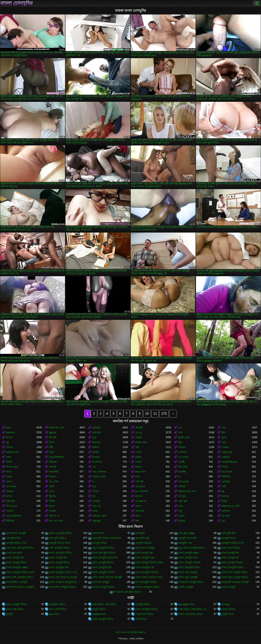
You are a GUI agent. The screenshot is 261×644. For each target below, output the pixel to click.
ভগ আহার (11, 487)
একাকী (181, 462)
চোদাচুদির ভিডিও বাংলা (233, 543)
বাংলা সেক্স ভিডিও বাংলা (190, 614)
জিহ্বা (224, 501)
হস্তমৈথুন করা (12, 452)
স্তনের (52, 506)
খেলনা (138, 452)
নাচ (94, 496)
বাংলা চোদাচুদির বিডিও (189, 568)
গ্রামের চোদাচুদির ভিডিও (61, 533)
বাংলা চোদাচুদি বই (230, 558)
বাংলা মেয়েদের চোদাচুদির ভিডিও (64, 582)
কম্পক (9, 496)
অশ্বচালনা (11, 433)
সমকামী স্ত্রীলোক (229, 462)
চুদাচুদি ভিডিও (99, 609)
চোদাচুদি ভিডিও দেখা (16, 543)
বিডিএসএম (12, 506)
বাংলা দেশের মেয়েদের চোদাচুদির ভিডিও (150, 577)
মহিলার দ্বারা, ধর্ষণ (187, 491)
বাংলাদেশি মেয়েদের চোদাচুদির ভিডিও (21, 587)
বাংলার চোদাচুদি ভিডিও (104, 587)
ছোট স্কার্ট (183, 501)
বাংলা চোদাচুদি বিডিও (59, 563)
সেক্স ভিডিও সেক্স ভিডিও (104, 604)
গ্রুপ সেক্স (53, 482)
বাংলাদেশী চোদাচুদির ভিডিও (62, 587)
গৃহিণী (52, 487)
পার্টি (224, 487)
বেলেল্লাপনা (141, 501)
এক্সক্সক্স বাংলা (99, 614)
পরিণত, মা (54, 516)
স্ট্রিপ (180, 442)
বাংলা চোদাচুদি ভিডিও (103, 563)
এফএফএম (184, 482)
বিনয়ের (96, 457)
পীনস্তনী (139, 428)
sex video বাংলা (186, 604)
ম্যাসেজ (225, 496)
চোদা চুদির (140, 533)
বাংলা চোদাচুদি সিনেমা (232, 563)
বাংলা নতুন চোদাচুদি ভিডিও (235, 577)
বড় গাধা (226, 516)
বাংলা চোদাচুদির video (17, 568)
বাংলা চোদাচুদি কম (230, 553)
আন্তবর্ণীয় (54, 472)
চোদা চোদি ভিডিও (58, 609)
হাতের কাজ (227, 472)
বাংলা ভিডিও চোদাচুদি (17, 582)
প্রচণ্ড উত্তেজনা (13, 516)
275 (164, 414)
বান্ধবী (138, 457)
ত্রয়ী (137, 447)
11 (155, 414)
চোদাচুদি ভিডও (229, 538)
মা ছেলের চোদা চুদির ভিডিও (127, 592)
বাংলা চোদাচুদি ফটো (188, 558)
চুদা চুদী (9, 614)
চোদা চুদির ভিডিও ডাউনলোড (107, 538)
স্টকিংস (96, 447)
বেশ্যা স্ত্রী (139, 482)
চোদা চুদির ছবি (228, 533)
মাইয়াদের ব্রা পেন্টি (230, 506)
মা (179, 477)
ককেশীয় (182, 472)
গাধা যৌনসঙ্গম (99, 472)
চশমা (138, 477)
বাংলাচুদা (226, 604)
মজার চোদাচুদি (228, 587)
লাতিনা (96, 491)
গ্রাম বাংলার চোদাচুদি (16, 533)
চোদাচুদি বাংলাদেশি (187, 538)
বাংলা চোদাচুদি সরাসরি (189, 563)
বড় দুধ (138, 433)
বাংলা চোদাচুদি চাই (15, 558)
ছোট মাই (96, 433)
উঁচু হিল (53, 496)
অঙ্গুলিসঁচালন (57, 457)
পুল (223, 521)
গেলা (51, 491)
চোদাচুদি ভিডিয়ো (143, 543)
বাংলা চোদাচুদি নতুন (145, 558)
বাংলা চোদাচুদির (17, 3)
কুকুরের (53, 433)
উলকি (9, 462)
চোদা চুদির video (186, 533)
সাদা (180, 433)
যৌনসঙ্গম (140, 511)
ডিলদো (53, 477)
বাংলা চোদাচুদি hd (144, 553)
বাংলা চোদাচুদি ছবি (58, 558)
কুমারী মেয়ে (184, 438)
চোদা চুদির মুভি (142, 538)
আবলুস (96, 501)
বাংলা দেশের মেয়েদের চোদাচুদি (107, 577)
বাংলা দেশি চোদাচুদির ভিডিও (20, 577)
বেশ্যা (8, 457)
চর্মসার (138, 467)
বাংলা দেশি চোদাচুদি (188, 572)
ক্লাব (137, 521)
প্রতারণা (10, 511)
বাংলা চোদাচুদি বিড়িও (16, 563)
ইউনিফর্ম (10, 521)
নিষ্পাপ (9, 438)
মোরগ (9, 482)
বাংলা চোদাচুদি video (188, 553)
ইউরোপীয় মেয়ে (57, 428)
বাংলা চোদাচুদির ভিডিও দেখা (63, 572)
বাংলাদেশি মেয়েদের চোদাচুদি (235, 582)
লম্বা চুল (182, 496)
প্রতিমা (181, 516)
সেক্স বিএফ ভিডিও (144, 614)
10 (147, 414)
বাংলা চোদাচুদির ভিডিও (233, 568)
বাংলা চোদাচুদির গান (59, 568)
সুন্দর (224, 438)
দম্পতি (225, 467)
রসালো (139, 496)
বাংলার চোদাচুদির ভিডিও (147, 587)
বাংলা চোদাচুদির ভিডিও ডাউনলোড (21, 572)
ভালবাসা (226, 511)
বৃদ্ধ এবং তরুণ (56, 521)
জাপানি (53, 467)
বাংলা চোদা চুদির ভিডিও (104, 553)
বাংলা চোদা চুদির (14, 553)
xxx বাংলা (54, 614)
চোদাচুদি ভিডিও (143, 604)
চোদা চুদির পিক (13, 538)
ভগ (180, 428)
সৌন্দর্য (9, 447)
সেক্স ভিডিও (141, 619)
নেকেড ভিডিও (229, 609)
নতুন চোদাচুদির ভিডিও (103, 548)
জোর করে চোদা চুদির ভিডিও (20, 548)
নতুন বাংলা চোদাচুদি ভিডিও (192, 548)
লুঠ (7, 442)
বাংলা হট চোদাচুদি (101, 582)
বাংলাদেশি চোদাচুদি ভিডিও (191, 582)
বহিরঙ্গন (53, 462)
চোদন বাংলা (98, 533)
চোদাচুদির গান (185, 543)
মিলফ (52, 442)
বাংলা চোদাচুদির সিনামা (103, 572)
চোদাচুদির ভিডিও (57, 604)
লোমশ (138, 462)
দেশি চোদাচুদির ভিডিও (60, 548)
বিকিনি (52, 501)
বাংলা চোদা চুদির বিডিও (60, 553)
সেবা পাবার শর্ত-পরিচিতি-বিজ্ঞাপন (130, 632)
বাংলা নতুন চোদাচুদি (188, 577)
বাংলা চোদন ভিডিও (231, 548)
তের (94, 438)
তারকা (9, 477)
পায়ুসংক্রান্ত (227, 452)
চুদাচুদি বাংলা (228, 614)
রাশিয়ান (182, 487)
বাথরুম (52, 511)
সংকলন (225, 447)
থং (93, 482)
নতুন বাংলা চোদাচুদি (145, 548)
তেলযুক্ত (226, 482)
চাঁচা (223, 433)
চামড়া (52, 452)
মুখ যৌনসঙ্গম (142, 491)
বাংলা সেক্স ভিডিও (15, 609)
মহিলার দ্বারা (141, 442)
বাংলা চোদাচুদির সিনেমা (147, 572)
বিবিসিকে (226, 477)
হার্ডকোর (96, 428)
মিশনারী (53, 438)
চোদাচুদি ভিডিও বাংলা (60, 543)
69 (223, 491)
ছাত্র (94, 487)
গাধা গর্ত (96, 506)
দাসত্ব (95, 511)
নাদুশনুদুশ (97, 521)
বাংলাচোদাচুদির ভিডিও (146, 582)
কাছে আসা (140, 472)
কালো (9, 472)
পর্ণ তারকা (183, 457)
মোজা (138, 506)
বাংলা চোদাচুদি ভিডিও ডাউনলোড (150, 563)
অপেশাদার (97, 462)
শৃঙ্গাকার (96, 452)
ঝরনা (138, 516)
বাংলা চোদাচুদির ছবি (102, 568)
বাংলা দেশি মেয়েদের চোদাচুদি (63, 577)
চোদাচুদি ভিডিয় (100, 543)
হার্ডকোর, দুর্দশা (99, 516)
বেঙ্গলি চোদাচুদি (186, 587)
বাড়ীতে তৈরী (99, 477)
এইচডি (139, 438)
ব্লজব (9, 428)
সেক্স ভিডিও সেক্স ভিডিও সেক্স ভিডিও (193, 609)
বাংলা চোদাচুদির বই (145, 568)
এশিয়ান (182, 447)
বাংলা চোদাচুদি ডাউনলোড (105, 558)
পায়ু (180, 511)
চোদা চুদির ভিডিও (58, 538)
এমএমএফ (140, 487)
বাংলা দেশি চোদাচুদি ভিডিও (235, 572)
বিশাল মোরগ (12, 467)
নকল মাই (10, 501)
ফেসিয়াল (183, 452)
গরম (224, 442)
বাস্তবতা (10, 491)
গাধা (224, 428)
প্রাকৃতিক (226, 457)
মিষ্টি (51, 447)
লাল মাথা (183, 467)
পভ (94, 467)
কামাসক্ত (96, 442)
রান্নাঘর (182, 521)
